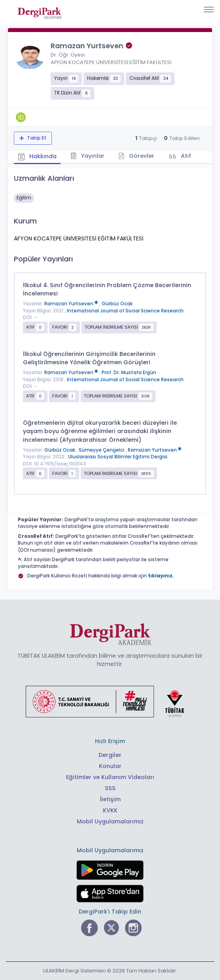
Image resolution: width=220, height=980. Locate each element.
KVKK (110, 810)
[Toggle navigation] (209, 9)
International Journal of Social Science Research (125, 311)
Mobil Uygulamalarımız (110, 821)
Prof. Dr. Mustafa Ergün (129, 373)
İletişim (110, 799)
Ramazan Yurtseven (72, 304)
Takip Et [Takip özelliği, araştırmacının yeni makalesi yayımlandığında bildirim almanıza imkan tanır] (36, 138)
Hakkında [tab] (37, 156)
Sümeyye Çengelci (102, 450)
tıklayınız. (161, 576)
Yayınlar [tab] (88, 156)
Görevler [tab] (136, 156)
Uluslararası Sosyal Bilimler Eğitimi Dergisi (118, 457)
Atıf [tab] (185, 156)
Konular (110, 766)
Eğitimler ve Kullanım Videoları (110, 777)
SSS (110, 788)
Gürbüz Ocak (117, 304)
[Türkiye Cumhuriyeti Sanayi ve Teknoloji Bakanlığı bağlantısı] (110, 701)
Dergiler (110, 755)
